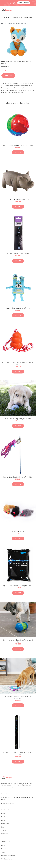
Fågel (3, 814)
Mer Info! (8, 76)
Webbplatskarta (7, 859)
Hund (11, 62)
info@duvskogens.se (8, 803)
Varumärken (17, 62)
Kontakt (4, 849)
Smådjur (4, 830)
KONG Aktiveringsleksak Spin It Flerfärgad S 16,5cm (18, 641)
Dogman (4, 63)
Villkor (3, 852)
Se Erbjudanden (24, 3)
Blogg (3, 846)
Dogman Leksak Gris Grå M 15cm (18, 199)
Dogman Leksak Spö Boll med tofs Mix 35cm (18, 477)
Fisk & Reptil (5, 817)
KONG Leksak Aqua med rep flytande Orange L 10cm (18, 363)
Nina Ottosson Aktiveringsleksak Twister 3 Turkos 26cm (18, 697)
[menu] (33, 10)
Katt (3, 827)
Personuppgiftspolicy (8, 856)
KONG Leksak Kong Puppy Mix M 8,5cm (18, 419)
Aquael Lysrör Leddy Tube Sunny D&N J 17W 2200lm (18, 753)
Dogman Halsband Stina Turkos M (18, 254)
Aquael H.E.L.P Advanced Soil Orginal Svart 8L (18, 586)
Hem (3, 23)
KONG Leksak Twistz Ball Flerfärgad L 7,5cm (18, 145)
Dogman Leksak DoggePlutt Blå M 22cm (18, 308)
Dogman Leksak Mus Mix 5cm (18, 531)
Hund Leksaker (27, 62)
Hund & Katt (5, 824)
